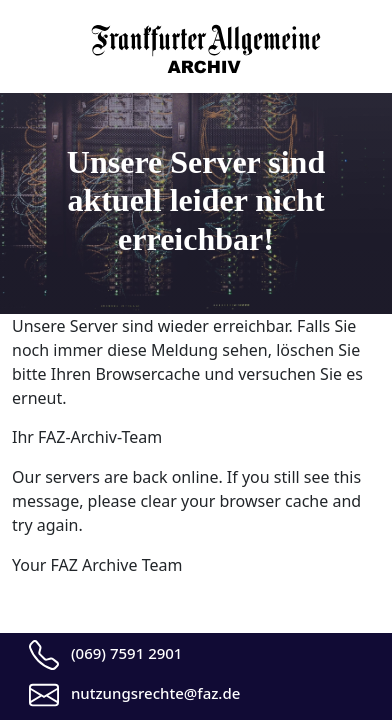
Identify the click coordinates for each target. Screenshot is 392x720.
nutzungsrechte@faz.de (155, 693)
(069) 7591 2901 (127, 653)
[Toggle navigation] (25, 36)
